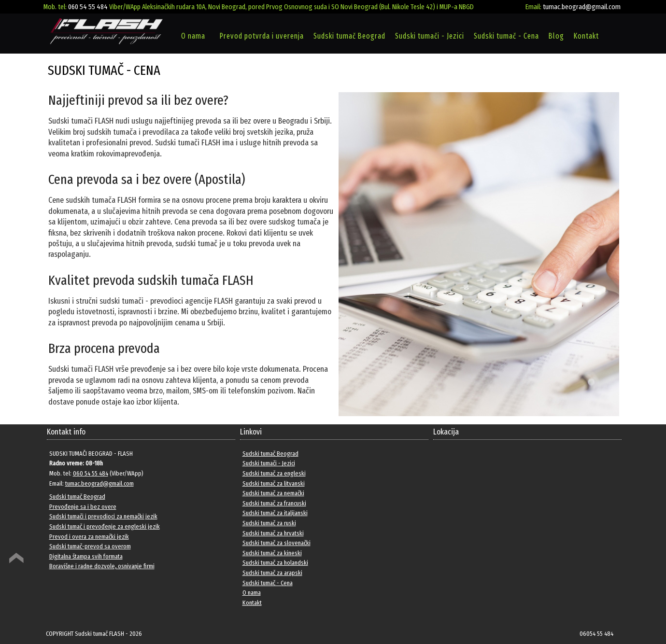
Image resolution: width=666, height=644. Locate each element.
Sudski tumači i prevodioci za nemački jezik (103, 516)
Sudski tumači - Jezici (430, 36)
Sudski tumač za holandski (275, 563)
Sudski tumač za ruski (269, 523)
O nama (193, 36)
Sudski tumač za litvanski (274, 483)
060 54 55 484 (88, 7)
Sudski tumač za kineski (272, 553)
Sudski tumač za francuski (274, 503)
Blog (556, 36)
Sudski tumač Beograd (349, 36)
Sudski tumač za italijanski (275, 513)
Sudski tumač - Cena (506, 36)
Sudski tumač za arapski (272, 573)
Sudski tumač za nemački (273, 493)
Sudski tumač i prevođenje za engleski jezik (105, 526)
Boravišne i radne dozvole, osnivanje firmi (102, 566)
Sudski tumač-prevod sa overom (90, 546)
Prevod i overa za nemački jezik (89, 537)
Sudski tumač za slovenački (276, 543)
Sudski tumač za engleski (274, 473)
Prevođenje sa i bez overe (83, 507)
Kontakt (586, 36)
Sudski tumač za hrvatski (273, 533)
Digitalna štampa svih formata (86, 556)
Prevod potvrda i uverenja (262, 36)
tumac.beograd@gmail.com (582, 7)
